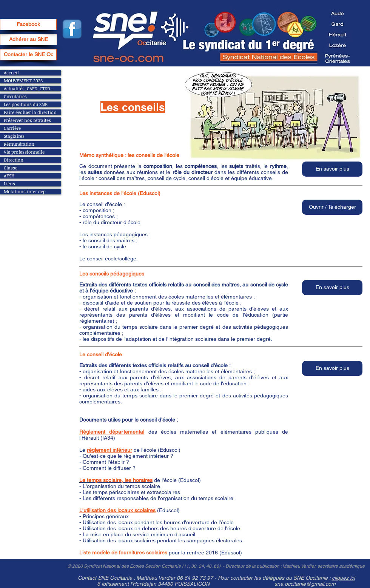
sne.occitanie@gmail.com (305, 584)
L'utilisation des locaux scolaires (117, 510)
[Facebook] (28, 25)
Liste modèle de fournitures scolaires (123, 553)
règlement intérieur (109, 450)
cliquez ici (343, 578)
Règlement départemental (112, 432)
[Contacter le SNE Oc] (28, 55)
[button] (332, 169)
